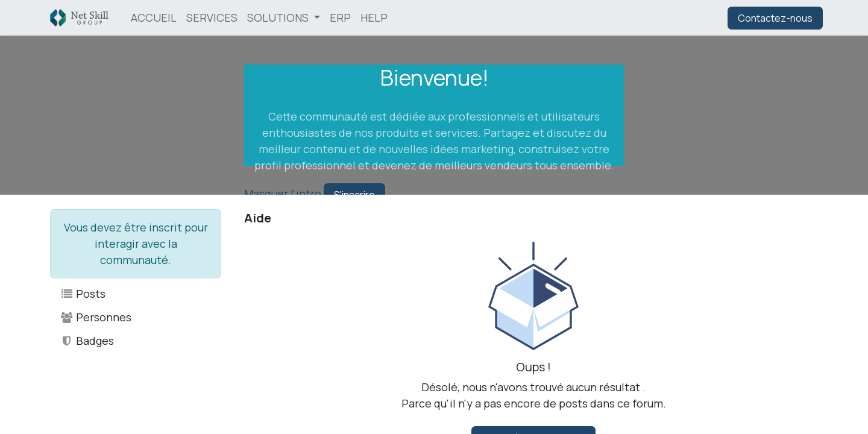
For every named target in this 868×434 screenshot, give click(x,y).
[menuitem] (154, 18)
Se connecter (682, 18)
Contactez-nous (775, 18)
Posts (83, 294)
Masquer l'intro (283, 193)
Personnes (96, 317)
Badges (87, 341)
